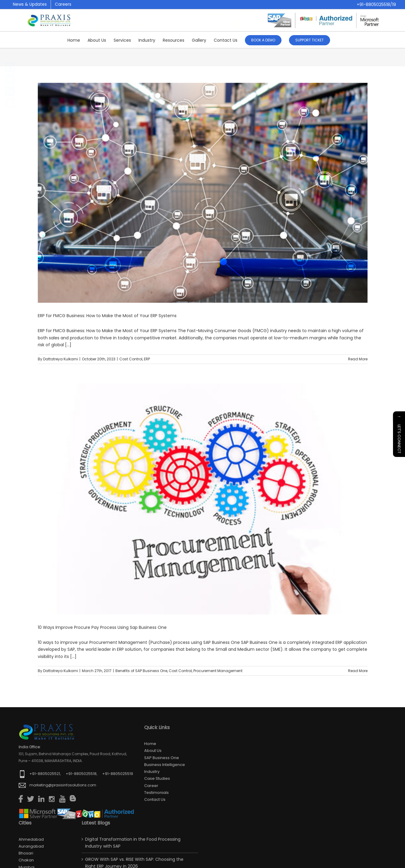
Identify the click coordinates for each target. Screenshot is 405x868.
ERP (147, 359)
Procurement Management (218, 671)
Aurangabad (31, 846)
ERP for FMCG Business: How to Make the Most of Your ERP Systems (107, 316)
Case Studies (157, 778)
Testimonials (156, 793)
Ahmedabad (31, 839)
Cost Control (131, 359)
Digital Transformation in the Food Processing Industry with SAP (133, 843)
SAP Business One (162, 758)
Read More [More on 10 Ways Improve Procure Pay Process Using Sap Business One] (358, 671)
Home (150, 744)
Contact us (155, 799)
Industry (152, 772)
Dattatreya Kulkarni (61, 359)
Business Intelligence (165, 765)
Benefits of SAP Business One (141, 671)
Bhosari (26, 853)
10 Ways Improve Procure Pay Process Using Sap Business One (102, 627)
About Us (153, 751)
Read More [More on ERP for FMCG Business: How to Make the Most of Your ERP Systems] (358, 359)
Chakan (26, 860)
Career (151, 786)
